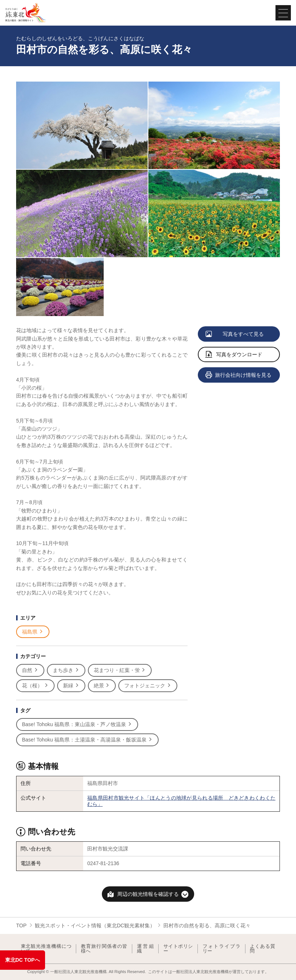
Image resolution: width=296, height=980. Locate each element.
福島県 (33, 632)
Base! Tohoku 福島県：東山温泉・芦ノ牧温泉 (77, 724)
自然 (30, 670)
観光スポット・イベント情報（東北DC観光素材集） (95, 925)
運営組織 (145, 949)
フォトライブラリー (222, 949)
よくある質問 (262, 949)
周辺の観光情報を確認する (148, 894)
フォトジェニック (148, 686)
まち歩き (66, 670)
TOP (21, 925)
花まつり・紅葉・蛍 (120, 670)
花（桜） (35, 686)
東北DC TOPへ (23, 960)
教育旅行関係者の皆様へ (104, 949)
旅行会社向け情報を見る (239, 375)
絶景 (102, 686)
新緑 (71, 686)
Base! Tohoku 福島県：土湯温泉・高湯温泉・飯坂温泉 (87, 740)
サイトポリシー (178, 949)
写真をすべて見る (235, 334)
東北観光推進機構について (46, 949)
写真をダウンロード (234, 355)
